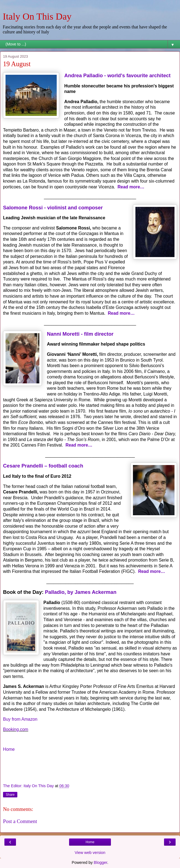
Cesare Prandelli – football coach (43, 466)
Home (9, 749)
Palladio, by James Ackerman (81, 592)
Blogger (101, 862)
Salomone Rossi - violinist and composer (53, 208)
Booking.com (16, 729)
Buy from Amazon (20, 719)
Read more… (131, 187)
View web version (90, 853)
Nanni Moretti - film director (80, 334)
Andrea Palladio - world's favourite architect (118, 75)
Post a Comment (20, 821)
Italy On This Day (37, 16)
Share (10, 795)
